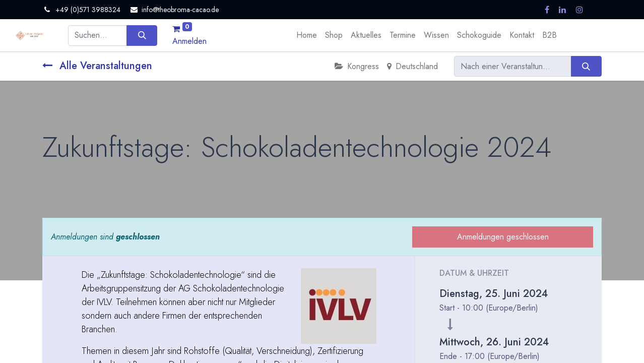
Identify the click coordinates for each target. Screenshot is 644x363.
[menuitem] (307, 35)
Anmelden (189, 41)
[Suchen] (142, 35)
